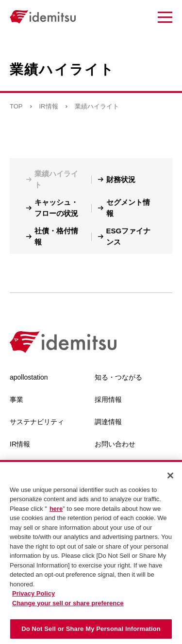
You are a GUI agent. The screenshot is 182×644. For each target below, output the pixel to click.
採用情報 (108, 399)
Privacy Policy (33, 596)
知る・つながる (118, 377)
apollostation (29, 377)
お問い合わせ (115, 444)
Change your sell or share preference (68, 605)
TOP (16, 106)
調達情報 (108, 422)
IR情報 (49, 106)
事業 (17, 399)
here (56, 511)
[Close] (170, 477)
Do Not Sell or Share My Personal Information (91, 631)
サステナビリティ (37, 422)
